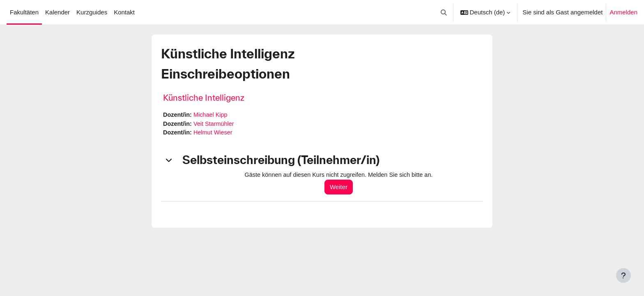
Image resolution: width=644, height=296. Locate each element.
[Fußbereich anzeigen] (623, 275)
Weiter (342, 188)
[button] (444, 12)
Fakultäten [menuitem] (24, 12)
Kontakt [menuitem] (124, 12)
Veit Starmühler (216, 124)
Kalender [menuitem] (57, 12)
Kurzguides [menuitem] (92, 12)
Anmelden (623, 12)
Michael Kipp (212, 115)
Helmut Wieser (215, 133)
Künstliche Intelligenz (204, 98)
